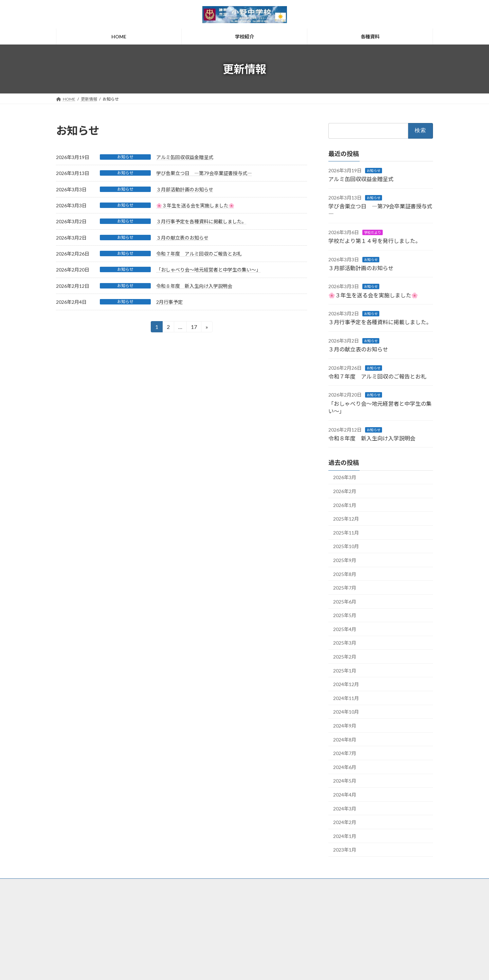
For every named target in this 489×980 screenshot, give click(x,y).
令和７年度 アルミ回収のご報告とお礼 (199, 254)
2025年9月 (345, 560)
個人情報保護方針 (334, 913)
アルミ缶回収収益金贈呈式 (185, 157)
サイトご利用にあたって (340, 901)
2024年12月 (346, 684)
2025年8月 (345, 574)
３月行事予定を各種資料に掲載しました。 (201, 221)
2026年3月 (345, 478)
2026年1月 (345, 505)
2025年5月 (345, 615)
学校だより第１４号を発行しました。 (375, 241)
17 (194, 328)
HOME (195, 901)
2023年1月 (345, 850)
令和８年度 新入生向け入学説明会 (194, 286)
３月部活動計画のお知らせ (185, 189)
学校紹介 (197, 913)
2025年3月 (345, 643)
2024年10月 (346, 712)
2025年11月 (346, 533)
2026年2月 (345, 491)
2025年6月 (345, 602)
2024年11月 (346, 698)
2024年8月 (345, 740)
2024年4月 (345, 795)
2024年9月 (345, 726)
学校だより (373, 232)
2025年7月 (345, 588)
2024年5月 (345, 781)
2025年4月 (345, 629)
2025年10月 (346, 547)
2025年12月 (346, 519)
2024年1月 (345, 836)
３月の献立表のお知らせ (182, 238)
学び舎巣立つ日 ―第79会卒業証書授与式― (204, 173)
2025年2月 (345, 657)
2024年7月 (345, 753)
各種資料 (197, 924)
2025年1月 (345, 671)
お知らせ (125, 157)
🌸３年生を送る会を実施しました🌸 (195, 205)
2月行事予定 (169, 302)
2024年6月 (345, 767)
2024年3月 (345, 809)
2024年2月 (345, 822)
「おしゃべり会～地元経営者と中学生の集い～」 (209, 270)
